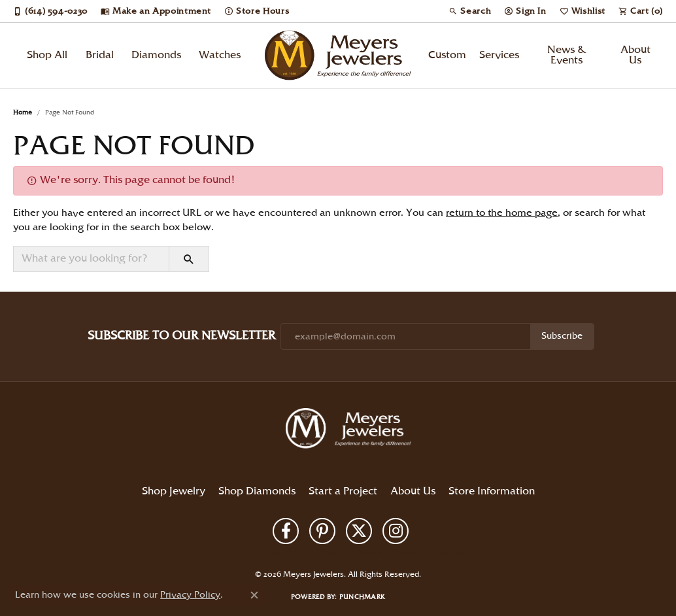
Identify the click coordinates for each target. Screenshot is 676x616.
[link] (50, 11)
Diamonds (156, 55)
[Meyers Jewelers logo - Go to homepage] (338, 56)
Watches (220, 55)
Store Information (492, 491)
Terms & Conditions (350, 553)
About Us (635, 55)
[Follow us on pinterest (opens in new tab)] (322, 531)
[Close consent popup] (254, 595)
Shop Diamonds (257, 491)
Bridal (100, 55)
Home (23, 112)
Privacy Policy (285, 553)
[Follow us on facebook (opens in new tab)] (286, 531)
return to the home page (502, 213)
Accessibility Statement (431, 553)
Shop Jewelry (174, 491)
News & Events (567, 55)
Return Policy (230, 553)
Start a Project (343, 491)
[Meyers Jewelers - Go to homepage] (351, 430)
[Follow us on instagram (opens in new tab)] (396, 531)
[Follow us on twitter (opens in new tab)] (359, 531)
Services (499, 55)
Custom (447, 55)
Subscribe (562, 336)
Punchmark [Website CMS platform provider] (362, 597)
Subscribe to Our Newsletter (181, 336)
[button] (470, 11)
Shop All (47, 55)
